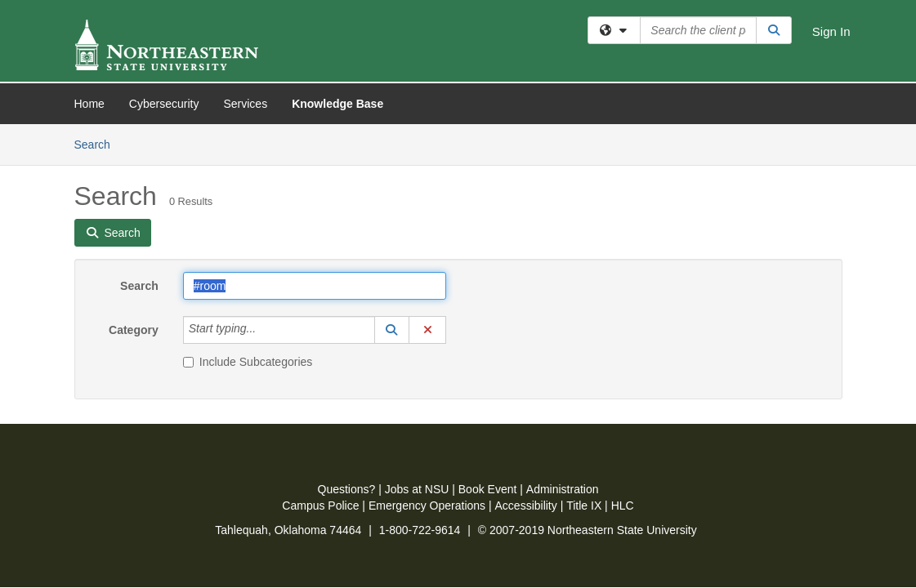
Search (139, 162)
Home (89, 104)
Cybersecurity (164, 104)
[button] (392, 206)
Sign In (831, 31)
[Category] (265, 206)
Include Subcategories (248, 238)
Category (134, 206)
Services (245, 104)
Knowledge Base (337, 104)
